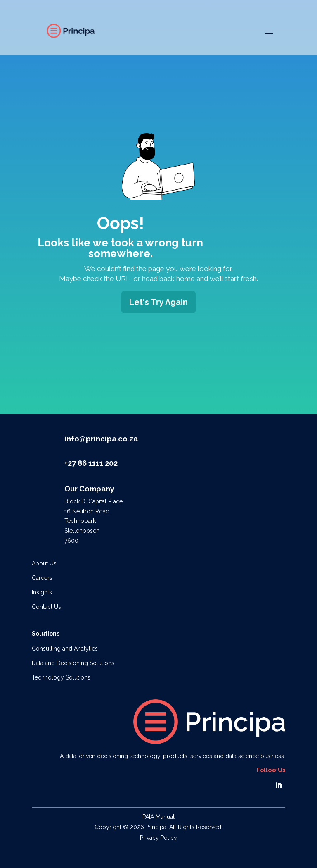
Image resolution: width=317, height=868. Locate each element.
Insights (42, 592)
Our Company (89, 489)
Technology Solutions (61, 677)
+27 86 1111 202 (91, 463)
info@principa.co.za (101, 439)
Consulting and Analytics (65, 649)
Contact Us (46, 607)
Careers (42, 578)
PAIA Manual (158, 817)
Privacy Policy (158, 838)
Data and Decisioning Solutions (73, 663)
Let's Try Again (158, 302)
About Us (44, 563)
